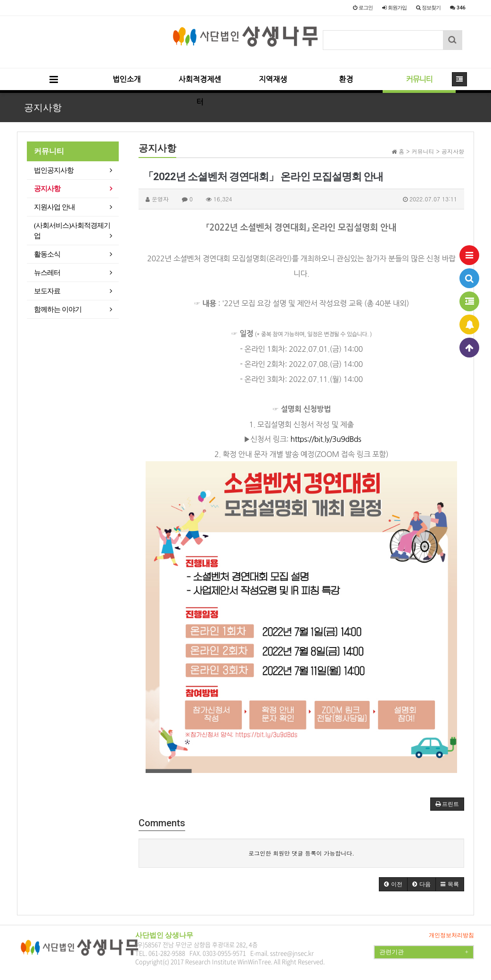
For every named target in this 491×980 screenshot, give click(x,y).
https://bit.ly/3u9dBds (326, 439)
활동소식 (47, 254)
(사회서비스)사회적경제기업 (72, 231)
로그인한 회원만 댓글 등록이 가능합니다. (301, 853)
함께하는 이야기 (58, 309)
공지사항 (47, 189)
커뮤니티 (419, 79)
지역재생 (273, 79)
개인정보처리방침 (451, 935)
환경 (346, 79)
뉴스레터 (47, 273)
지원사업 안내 (54, 207)
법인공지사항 (54, 170)
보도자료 (47, 291)
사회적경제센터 (200, 84)
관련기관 (424, 952)
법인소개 (127, 79)
